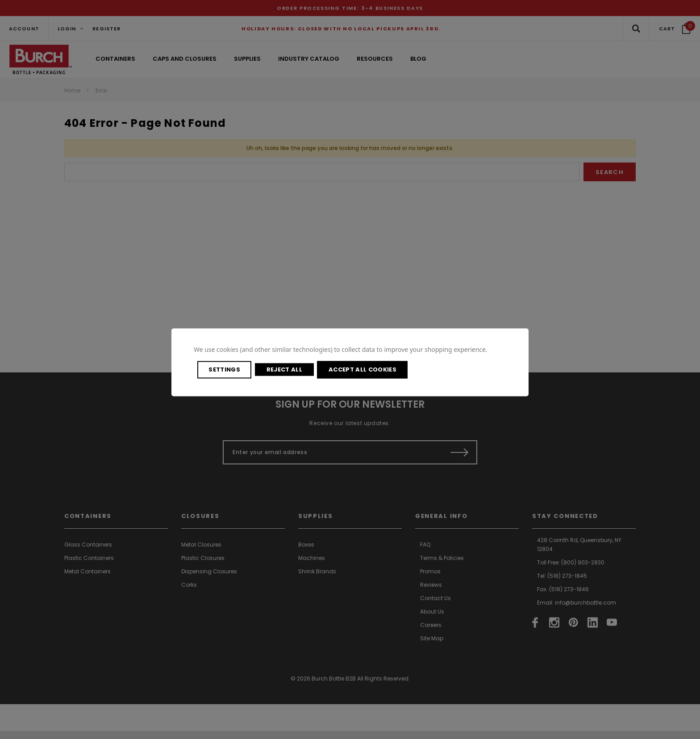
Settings (246, 369)
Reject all (338, 369)
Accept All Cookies (452, 369)
